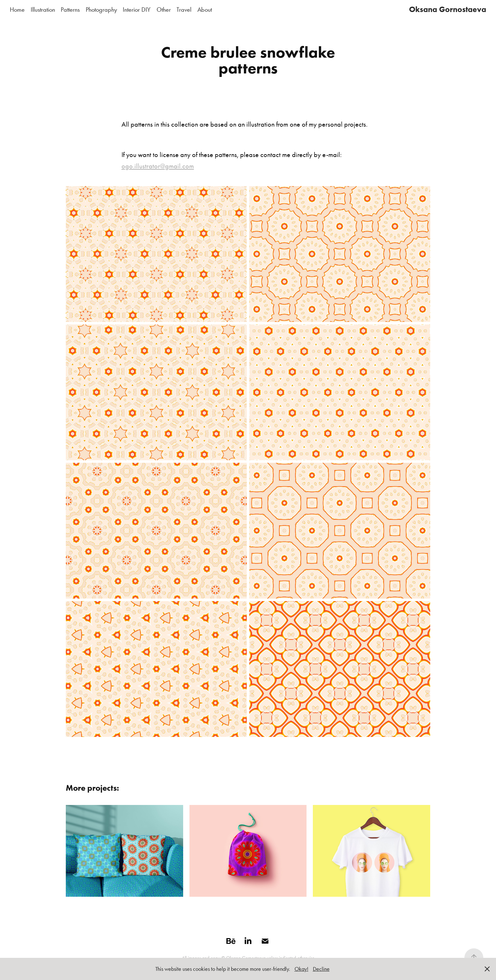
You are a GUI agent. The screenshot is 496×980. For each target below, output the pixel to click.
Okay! (301, 969)
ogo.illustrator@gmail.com (158, 166)
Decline (321, 969)
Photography (101, 9)
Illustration (43, 9)
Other (164, 9)
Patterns (70, 9)
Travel (184, 9)
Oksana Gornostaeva (448, 9)
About (205, 9)
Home (17, 9)
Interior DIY (137, 9)
